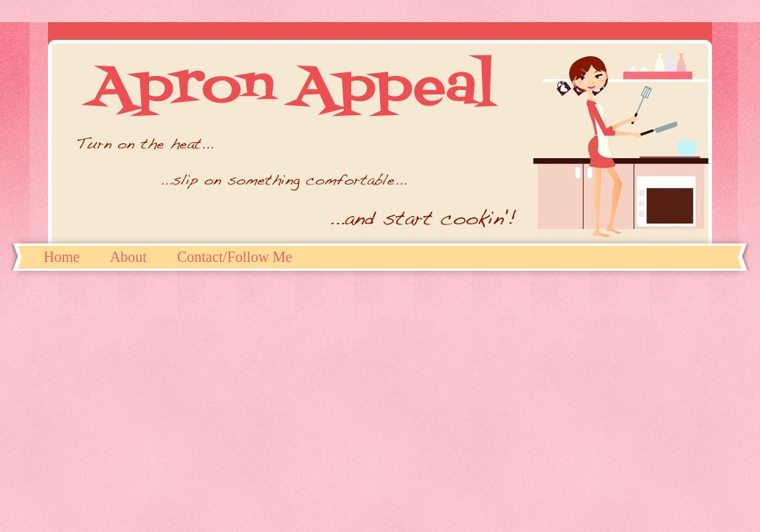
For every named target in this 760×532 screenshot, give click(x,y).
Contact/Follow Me (235, 257)
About (128, 257)
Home (62, 257)
